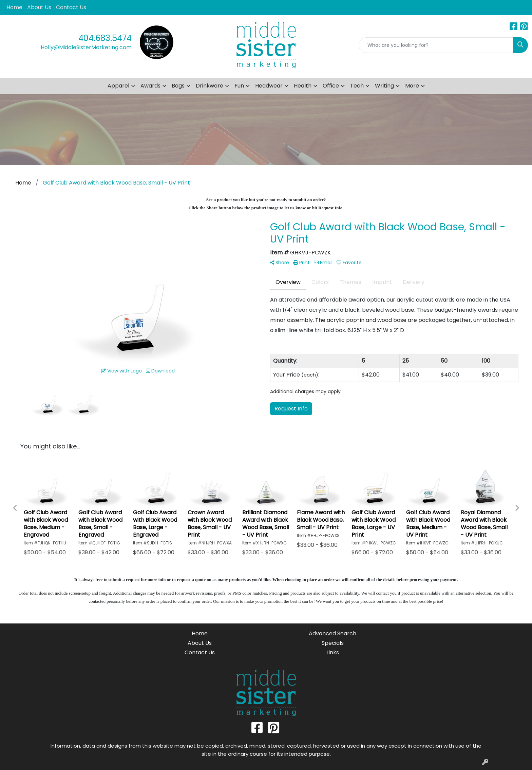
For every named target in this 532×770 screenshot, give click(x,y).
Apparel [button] (118, 86)
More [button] (412, 86)
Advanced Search (332, 633)
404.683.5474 (105, 38)
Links (333, 652)
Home (14, 7)
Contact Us (71, 7)
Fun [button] (239, 86)
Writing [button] (384, 86)
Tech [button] (357, 86)
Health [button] (303, 86)
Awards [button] (150, 86)
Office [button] (331, 86)
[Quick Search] (436, 45)
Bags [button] (178, 86)
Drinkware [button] (210, 86)
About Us (39, 7)
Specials (333, 643)
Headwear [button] (269, 86)
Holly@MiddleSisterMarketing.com (86, 47)
